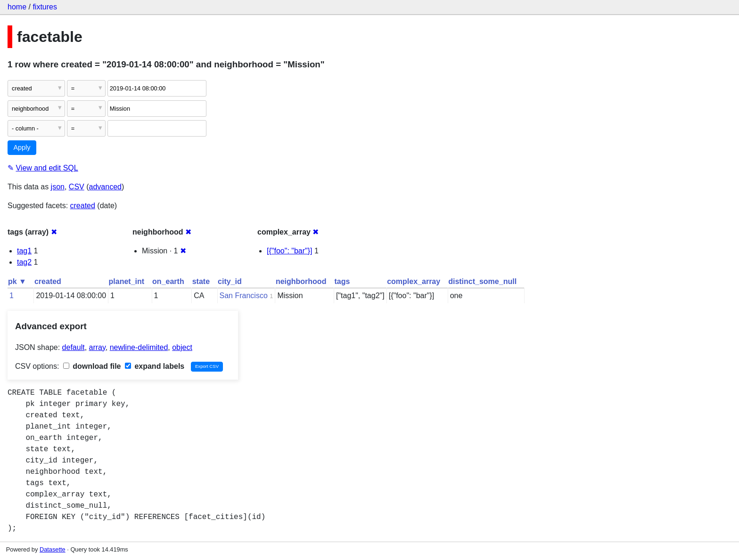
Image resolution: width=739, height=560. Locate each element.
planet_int (127, 281)
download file (92, 366)
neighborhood (301, 281)
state (201, 281)
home (17, 7)
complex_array (414, 281)
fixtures (45, 7)
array (97, 347)
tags (342, 281)
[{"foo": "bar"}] (290, 251)
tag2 (24, 262)
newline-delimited (139, 347)
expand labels (155, 366)
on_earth (168, 281)
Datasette (53, 549)
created (83, 206)
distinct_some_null (482, 281)
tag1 (24, 251)
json (58, 187)
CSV (77, 187)
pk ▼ (17, 281)
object (182, 347)
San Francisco (244, 296)
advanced (105, 187)
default (74, 347)
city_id (230, 281)
